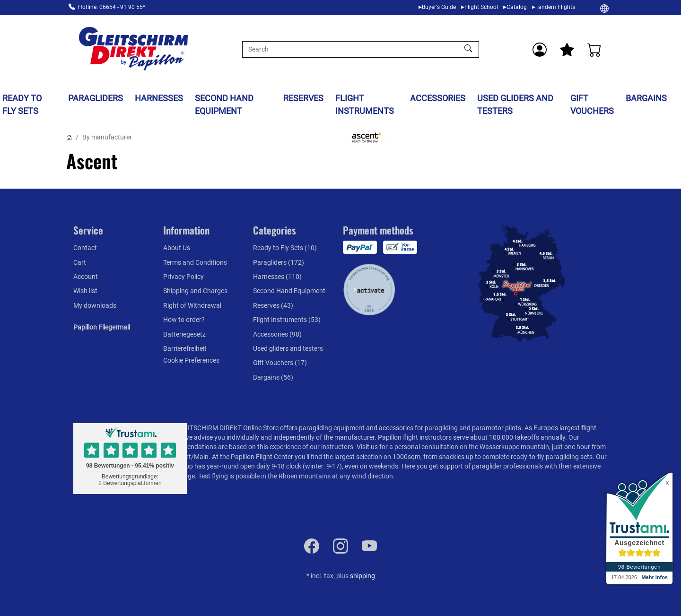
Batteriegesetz (184, 334)
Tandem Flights (555, 7)
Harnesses (159, 98)
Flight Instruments (365, 104)
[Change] (604, 8)
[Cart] (594, 50)
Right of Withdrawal (192, 305)
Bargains (646, 98)
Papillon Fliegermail (102, 327)
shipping (362, 576)
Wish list (85, 291)
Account (86, 277)
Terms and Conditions (195, 262)
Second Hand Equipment (224, 104)
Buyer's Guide (439, 7)
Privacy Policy (183, 277)
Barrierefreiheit (185, 348)
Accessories (438, 98)
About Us (177, 248)
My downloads (95, 305)
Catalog (517, 7)
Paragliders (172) (279, 262)
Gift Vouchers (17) (280, 363)
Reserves (303, 98)
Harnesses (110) (277, 277)
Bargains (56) (273, 377)
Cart (80, 262)
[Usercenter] (540, 50)
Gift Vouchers (592, 104)
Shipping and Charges (195, 291)
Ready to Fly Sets (22, 104)
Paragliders (96, 98)
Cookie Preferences (191, 360)
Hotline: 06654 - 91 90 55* (112, 7)
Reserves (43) (273, 305)
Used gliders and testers (515, 104)
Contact (85, 248)
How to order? (184, 320)
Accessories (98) (277, 334)
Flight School (481, 7)
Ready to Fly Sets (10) (285, 248)
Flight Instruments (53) (287, 320)
